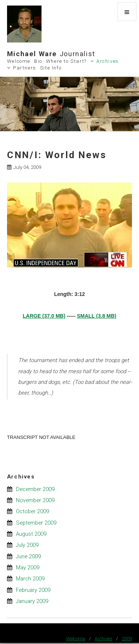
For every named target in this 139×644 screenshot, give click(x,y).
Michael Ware (51, 54)
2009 (127, 639)
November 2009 (35, 500)
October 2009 (32, 511)
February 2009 (33, 590)
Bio (38, 61)
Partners (25, 68)
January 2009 (32, 601)
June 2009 (28, 556)
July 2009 (27, 545)
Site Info (51, 68)
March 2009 (30, 579)
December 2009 (35, 489)
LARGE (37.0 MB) (44, 316)
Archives (108, 61)
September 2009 (36, 523)
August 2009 (31, 534)
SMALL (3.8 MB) (96, 316)
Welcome (19, 61)
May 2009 (28, 568)
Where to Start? (66, 61)
